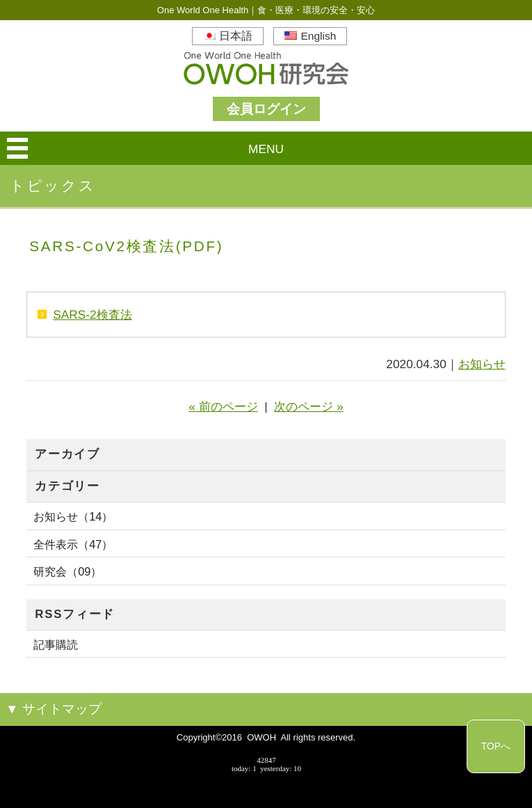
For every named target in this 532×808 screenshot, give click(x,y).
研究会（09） (67, 571)
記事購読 (56, 644)
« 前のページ (223, 406)
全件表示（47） (73, 544)
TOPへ (496, 746)
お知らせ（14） (73, 516)
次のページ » (308, 406)
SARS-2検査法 (92, 315)
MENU (266, 149)
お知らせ (482, 364)
